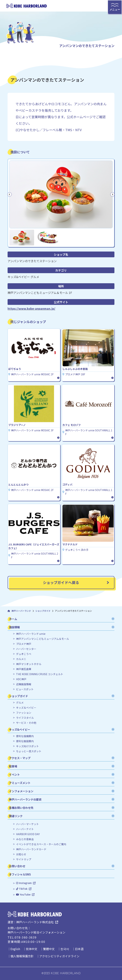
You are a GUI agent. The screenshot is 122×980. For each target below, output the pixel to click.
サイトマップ (24, 859)
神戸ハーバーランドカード (31, 849)
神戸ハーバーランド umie (31, 634)
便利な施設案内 (25, 741)
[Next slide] (112, 194)
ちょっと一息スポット (29, 751)
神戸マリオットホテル (29, 664)
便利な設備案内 (25, 736)
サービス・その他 (26, 723)
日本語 (79, 949)
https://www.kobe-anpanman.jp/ (31, 308)
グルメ (20, 703)
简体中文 (32, 949)
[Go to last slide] (10, 194)
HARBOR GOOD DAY (28, 834)
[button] (22, 238)
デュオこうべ (24, 654)
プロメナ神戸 (24, 644)
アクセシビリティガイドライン (59, 956)
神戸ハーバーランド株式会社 (35, 922)
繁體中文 (49, 949)
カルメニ (21, 659)
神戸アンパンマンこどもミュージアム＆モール (43, 639)
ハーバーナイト (25, 829)
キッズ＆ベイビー (26, 708)
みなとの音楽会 (25, 839)
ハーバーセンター (26, 649)
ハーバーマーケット (27, 824)
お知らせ (21, 854)
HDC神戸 (21, 679)
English (15, 949)
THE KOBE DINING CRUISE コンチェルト (40, 674)
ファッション (24, 713)
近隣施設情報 (24, 684)
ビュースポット (25, 689)
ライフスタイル (25, 718)
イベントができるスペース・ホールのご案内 (41, 844)
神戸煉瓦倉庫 (24, 669)
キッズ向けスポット (27, 746)
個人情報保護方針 (22, 956)
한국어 (65, 949)
